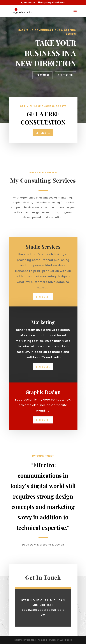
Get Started (65, 75)
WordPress (66, 640)
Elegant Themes (36, 640)
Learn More (42, 75)
